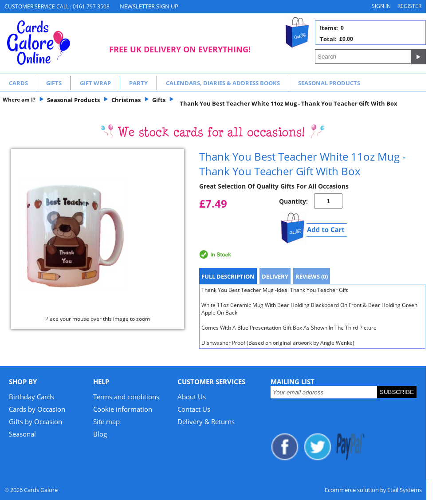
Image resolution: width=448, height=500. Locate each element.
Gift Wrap (95, 83)
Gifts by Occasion (35, 421)
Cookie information (123, 409)
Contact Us (194, 409)
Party (138, 83)
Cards (18, 83)
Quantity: (293, 201)
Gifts (54, 83)
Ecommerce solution (352, 490)
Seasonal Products (329, 83)
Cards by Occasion (37, 409)
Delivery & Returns (206, 421)
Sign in (381, 6)
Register (409, 6)
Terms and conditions (126, 397)
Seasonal (22, 434)
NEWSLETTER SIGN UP (149, 6)
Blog (100, 434)
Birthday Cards (31, 397)
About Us (192, 397)
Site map (106, 421)
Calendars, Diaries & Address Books (223, 83)
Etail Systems (405, 490)
